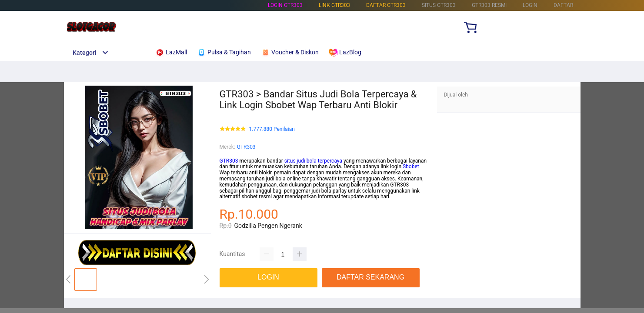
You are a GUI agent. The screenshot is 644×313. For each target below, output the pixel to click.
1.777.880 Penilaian (272, 129)
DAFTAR (563, 5)
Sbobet (411, 166)
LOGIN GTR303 (285, 5)
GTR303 (246, 147)
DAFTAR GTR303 (386, 5)
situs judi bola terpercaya (313, 161)
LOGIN (530, 5)
